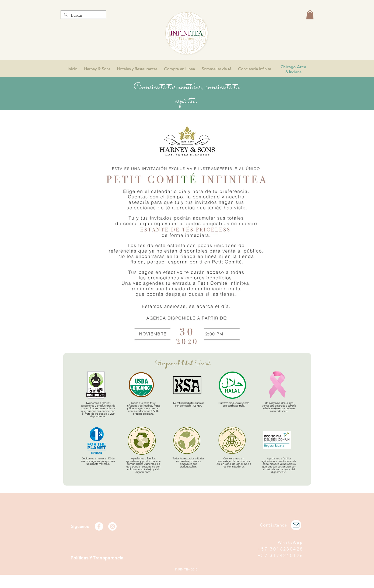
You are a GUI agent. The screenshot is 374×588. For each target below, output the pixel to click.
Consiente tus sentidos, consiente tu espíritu (187, 94)
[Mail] (296, 525)
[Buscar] (83, 16)
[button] (310, 15)
